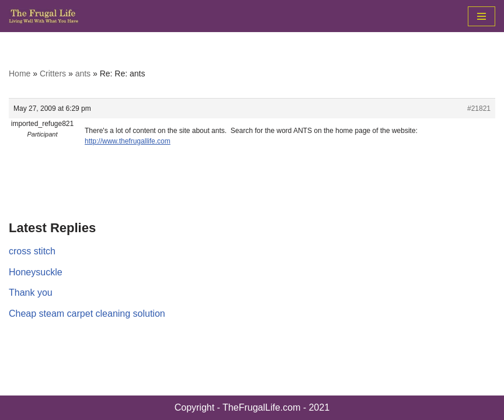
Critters (53, 73)
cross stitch (32, 251)
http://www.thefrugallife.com (128, 141)
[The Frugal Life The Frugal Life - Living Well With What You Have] (44, 16)
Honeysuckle (36, 272)
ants (83, 73)
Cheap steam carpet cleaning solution (87, 314)
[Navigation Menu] (482, 16)
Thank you (31, 293)
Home (20, 73)
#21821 (479, 108)
